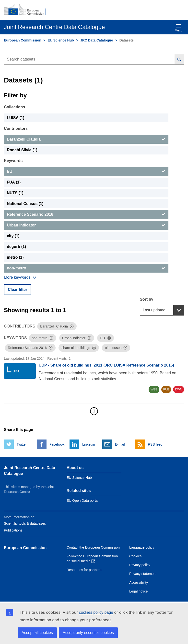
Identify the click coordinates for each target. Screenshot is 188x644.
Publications (13, 530)
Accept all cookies (37, 633)
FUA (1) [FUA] (14, 182)
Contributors (16, 128)
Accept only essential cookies (88, 633)
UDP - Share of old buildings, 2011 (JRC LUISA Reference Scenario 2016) (106, 365)
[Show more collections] (20, 277)
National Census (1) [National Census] (25, 204)
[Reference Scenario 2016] (86, 215)
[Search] (179, 59)
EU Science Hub (61, 40)
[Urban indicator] (86, 225)
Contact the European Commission (93, 547)
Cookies (135, 556)
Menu (178, 28)
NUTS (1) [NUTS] (15, 193)
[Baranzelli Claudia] (86, 139)
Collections (14, 107)
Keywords (13, 161)
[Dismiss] (72, 326)
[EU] (86, 172)
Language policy (142, 547)
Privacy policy (140, 565)
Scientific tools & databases (25, 523)
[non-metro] (86, 268)
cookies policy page (96, 612)
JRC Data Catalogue (97, 40)
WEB (154, 389)
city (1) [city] (13, 236)
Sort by (147, 299)
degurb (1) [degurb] (16, 247)
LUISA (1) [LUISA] (16, 118)
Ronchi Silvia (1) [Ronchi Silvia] (22, 150)
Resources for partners (84, 570)
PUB (166, 389)
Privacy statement (143, 574)
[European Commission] (28, 10)
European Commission (23, 40)
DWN (179, 389)
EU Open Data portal (82, 501)
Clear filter (18, 290)
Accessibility (139, 583)
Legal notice (139, 591)
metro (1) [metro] (15, 257)
